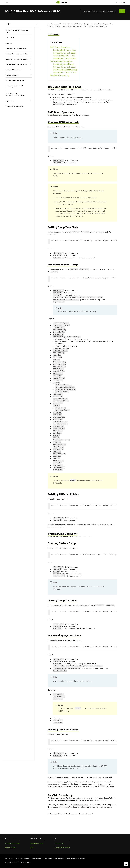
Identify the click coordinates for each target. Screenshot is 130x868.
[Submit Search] (122, 11)
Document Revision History (15, 106)
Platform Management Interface (17, 54)
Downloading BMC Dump (64, 56)
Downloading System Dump (65, 70)
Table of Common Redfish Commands (14, 87)
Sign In (123, 2)
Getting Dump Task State (64, 53)
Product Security (72, 859)
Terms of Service (36, 859)
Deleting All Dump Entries (64, 58)
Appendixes (9, 101)
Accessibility (48, 859)
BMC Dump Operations (60, 47)
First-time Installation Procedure (17, 59)
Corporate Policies (59, 859)
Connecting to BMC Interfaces (16, 49)
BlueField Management (13, 70)
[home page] (62, 2)
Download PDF (54, 34)
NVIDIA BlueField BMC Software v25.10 (70, 26)
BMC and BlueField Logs (97, 26)
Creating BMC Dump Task (64, 50)
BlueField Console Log (60, 75)
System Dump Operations (61, 61)
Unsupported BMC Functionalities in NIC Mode (15, 94)
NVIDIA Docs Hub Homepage (59, 24)
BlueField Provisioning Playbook (16, 64)
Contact (82, 859)
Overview (9, 43)
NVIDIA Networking (80, 24)
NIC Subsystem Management (16, 80)
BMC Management (12, 75)
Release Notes (10, 38)
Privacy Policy (10, 859)
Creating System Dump (63, 64)
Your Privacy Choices (22, 859)
